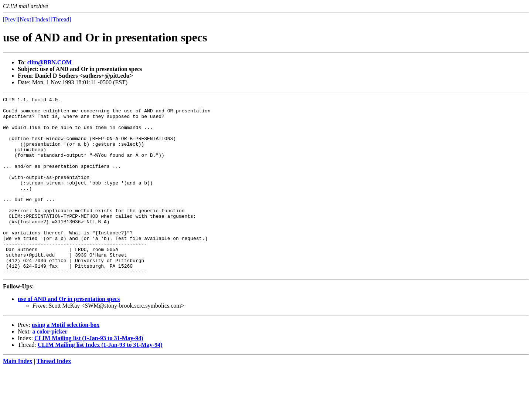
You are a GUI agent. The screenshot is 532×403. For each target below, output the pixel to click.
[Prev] (10, 19)
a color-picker (50, 367)
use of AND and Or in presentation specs (69, 334)
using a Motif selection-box (66, 360)
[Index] (42, 19)
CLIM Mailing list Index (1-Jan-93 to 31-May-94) (100, 380)
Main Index (18, 397)
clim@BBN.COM (50, 62)
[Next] (25, 19)
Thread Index (54, 397)
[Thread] (61, 19)
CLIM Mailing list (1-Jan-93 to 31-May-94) (89, 374)
